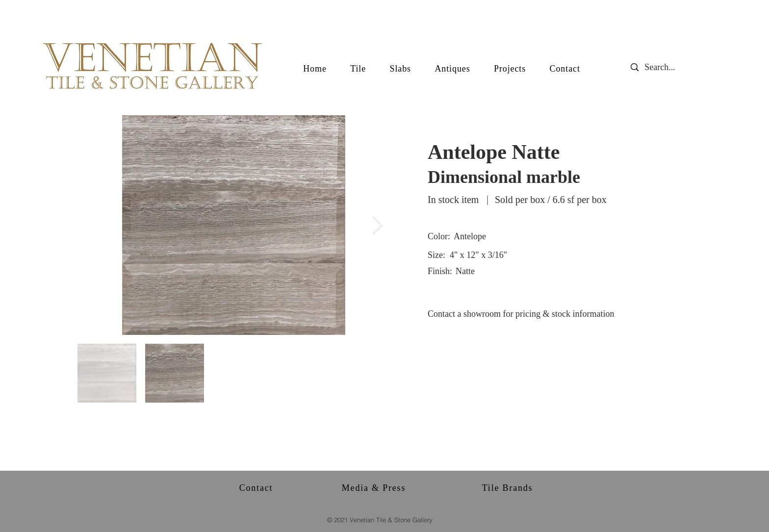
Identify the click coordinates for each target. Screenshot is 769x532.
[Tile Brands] (508, 488)
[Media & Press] (375, 488)
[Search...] (667, 67)
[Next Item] (377, 225)
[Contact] (257, 488)
